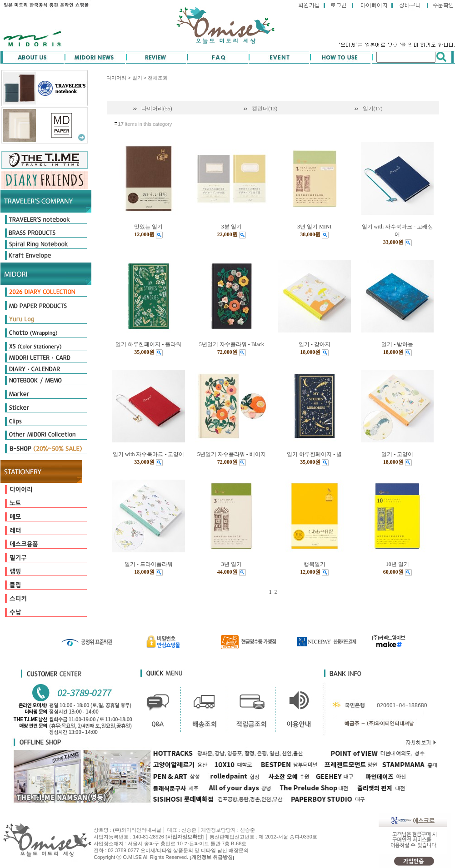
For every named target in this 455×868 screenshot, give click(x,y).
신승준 (247, 830)
